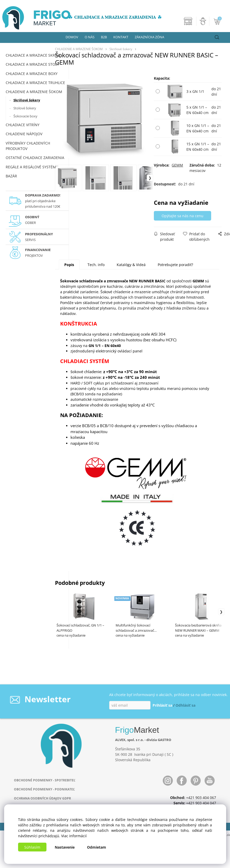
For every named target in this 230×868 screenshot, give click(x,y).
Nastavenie (65, 847)
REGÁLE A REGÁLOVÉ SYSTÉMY (32, 167)
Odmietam (97, 847)
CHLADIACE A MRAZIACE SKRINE (33, 55)
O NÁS (90, 37)
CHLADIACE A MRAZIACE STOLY (32, 64)
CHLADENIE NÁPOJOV (24, 134)
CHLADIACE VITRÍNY (23, 125)
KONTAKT (121, 37)
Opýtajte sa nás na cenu (183, 216)
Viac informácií (74, 836)
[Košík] (217, 21)
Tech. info (96, 265)
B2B (104, 37)
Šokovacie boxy (25, 116)
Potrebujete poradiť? (175, 265)
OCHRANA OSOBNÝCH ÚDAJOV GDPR (42, 798)
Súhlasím (32, 847)
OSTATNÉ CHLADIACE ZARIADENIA (35, 158)
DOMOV (72, 37)
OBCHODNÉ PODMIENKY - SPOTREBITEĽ (45, 780)
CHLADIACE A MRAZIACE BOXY (32, 74)
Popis (69, 265)
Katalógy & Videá (131, 265)
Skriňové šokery (27, 100)
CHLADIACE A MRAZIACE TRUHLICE (35, 83)
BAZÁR (11, 176)
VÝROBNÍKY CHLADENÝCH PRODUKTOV (28, 146)
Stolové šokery (25, 108)
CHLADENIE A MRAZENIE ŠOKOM (34, 92)
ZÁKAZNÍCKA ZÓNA (149, 37)
